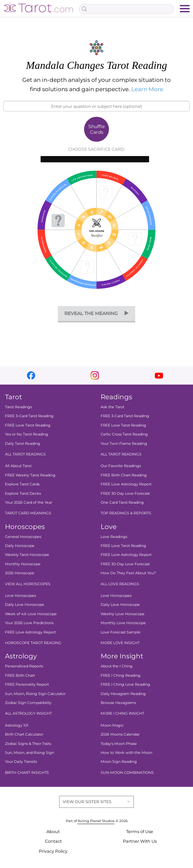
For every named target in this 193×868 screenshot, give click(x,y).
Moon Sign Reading (119, 762)
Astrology (21, 656)
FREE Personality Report (27, 684)
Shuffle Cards (96, 129)
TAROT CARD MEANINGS (28, 513)
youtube (159, 375)
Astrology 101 (17, 725)
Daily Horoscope (20, 546)
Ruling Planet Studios (96, 821)
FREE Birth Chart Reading (124, 475)
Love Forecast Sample (121, 632)
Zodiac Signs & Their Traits (28, 744)
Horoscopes (25, 527)
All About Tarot (18, 466)
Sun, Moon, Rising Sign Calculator (35, 694)
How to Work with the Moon (126, 753)
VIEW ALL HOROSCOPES (28, 584)
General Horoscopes (23, 537)
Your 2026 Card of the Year (29, 502)
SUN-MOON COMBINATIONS (127, 773)
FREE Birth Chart (20, 675)
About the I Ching (117, 666)
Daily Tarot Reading (23, 443)
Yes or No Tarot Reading (27, 434)
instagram (95, 375)
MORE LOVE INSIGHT (120, 643)
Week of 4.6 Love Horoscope (31, 614)
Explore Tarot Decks (23, 493)
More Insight (122, 656)
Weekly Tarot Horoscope (27, 555)
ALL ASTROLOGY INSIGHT (28, 713)
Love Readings (114, 537)
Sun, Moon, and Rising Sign (30, 753)
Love (109, 527)
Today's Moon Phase (119, 744)
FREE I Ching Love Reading (125, 684)
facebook (31, 375)
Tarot (13, 397)
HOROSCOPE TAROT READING (33, 643)
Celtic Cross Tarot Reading (124, 434)
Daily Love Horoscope (25, 605)
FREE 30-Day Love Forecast (125, 493)
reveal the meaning (91, 313)
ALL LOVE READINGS (120, 584)
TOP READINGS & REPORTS (126, 513)
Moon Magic (112, 725)
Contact (53, 841)
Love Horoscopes (20, 596)
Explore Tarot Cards (22, 484)
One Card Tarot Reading (122, 502)
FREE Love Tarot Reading (28, 425)
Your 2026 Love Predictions (29, 623)
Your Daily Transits (21, 762)
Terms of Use (140, 832)
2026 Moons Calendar (120, 734)
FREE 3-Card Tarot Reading (29, 416)
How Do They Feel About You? (128, 573)
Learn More (147, 89)
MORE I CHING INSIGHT (122, 713)
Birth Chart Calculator (24, 734)
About (53, 832)
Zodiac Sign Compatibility (28, 703)
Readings (116, 397)
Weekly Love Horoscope (123, 614)
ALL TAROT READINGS (25, 454)
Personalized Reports (24, 666)
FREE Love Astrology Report (126, 484)
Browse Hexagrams (118, 703)
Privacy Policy (53, 851)
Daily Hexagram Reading (123, 694)
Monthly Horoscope (23, 564)
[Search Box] (127, 9)
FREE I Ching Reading (121, 675)
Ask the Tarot (112, 407)
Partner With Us (140, 841)
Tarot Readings (18, 407)
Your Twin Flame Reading (124, 443)
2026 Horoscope (20, 573)
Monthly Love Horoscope (123, 623)
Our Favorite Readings (121, 466)
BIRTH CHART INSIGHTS (27, 773)
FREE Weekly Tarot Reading (30, 475)
